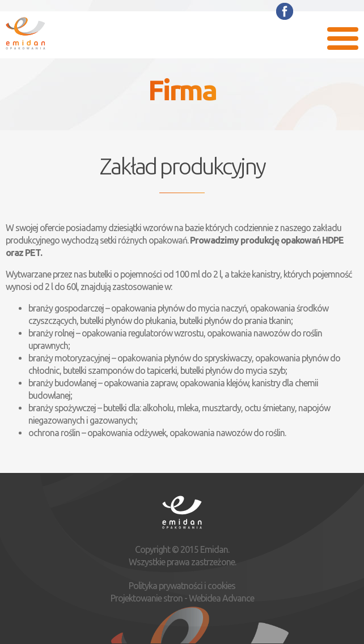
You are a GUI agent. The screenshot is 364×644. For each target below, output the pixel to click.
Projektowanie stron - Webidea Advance (182, 598)
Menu (343, 39)
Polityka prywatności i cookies (182, 586)
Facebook (285, 11)
